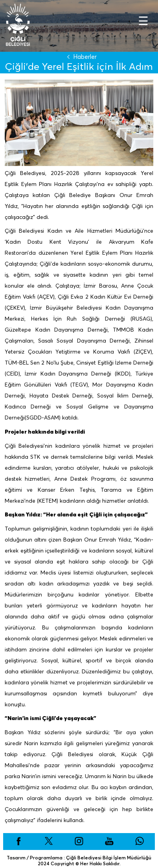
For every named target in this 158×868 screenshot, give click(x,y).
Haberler (80, 57)
